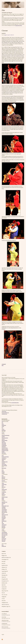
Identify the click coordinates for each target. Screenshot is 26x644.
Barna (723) (4, 554)
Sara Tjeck (4, 536)
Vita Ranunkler (4, 510)
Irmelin (3, 433)
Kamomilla (4, 430)
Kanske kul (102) (5, 565)
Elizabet (3, 452)
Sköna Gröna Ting (5, 515)
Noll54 (3, 520)
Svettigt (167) (4, 589)
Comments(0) (4, 364)
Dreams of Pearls (5, 497)
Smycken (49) (4, 587)
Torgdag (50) (4, 597)
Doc (2, 423)
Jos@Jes (3, 439)
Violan (3, 524)
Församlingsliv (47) (5, 559)
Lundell (3, 493)
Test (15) (3, 593)
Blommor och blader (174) (6, 558)
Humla (3, 500)
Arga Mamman (4, 532)
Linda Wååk (4, 444)
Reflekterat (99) (4, 583)
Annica (3, 429)
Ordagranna (4, 447)
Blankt (3, 498)
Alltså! (3, 461)
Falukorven (4, 459)
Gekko (3, 483)
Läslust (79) (4, 573)
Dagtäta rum (4, 546)
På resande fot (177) (5, 581)
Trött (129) (4, 601)
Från (2, 421)
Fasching (3, 442)
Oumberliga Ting (5, 462)
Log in (3, 634)
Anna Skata (4, 508)
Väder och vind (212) (5, 605)
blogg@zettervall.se (19, 25)
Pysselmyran (4, 492)
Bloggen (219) (4, 556)
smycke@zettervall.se (15, 403)
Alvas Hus (3, 516)
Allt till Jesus (4, 411)
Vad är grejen (4, 464)
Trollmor (3, 437)
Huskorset (3, 477)
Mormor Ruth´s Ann (5, 506)
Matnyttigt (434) (5, 575)
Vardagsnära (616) (5, 603)
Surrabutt (3, 463)
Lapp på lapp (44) (5, 571)
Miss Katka (4, 540)
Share (3, 365)
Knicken (3, 472)
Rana (3, 545)
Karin (3, 424)
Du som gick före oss (5, 413)
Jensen (3, 427)
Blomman (3, 478)
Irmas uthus (4, 517)
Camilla (3, 473)
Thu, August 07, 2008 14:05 (10, 35)
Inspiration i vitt (4, 502)
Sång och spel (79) (5, 591)
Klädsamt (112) (4, 567)
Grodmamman (4, 445)
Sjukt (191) (4, 585)
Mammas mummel (5, 449)
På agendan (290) (5, 579)
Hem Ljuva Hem (5, 535)
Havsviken (4, 527)
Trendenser (4, 518)
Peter (3, 476)
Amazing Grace (4, 414)
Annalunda (4, 507)
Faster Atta (4, 487)
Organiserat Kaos (5, 448)
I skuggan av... (4, 458)
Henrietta (3, 537)
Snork (3, 486)
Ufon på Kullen (4, 466)
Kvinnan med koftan (5, 457)
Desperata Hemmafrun (6, 435)
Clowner (5, 31)
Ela (2, 428)
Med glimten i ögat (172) (6, 606)
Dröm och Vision (5, 534)
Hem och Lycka (4, 512)
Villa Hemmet (4, 525)
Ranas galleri (4, 468)
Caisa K (3, 513)
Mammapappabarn (5, 438)
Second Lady (4, 539)
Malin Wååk (4, 443)
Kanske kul (4, 33)
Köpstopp (3, 481)
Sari (2, 522)
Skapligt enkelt (4, 490)
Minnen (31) (4, 577)
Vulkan (3, 530)
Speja (3, 456)
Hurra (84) (4, 561)
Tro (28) (3, 599)
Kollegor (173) (4, 569)
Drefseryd (3, 526)
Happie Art (4, 495)
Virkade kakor (4, 484)
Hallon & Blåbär (5, 440)
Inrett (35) (3, 563)
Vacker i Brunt (4, 511)
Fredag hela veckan (5, 450)
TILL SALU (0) (4, 595)
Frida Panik (4, 453)
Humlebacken (4, 521)
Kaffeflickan (4, 425)
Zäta (3, 10)
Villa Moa (3, 541)
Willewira (3, 503)
